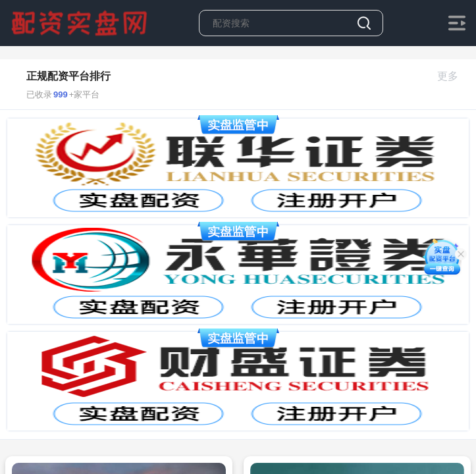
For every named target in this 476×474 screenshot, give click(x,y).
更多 (453, 76)
